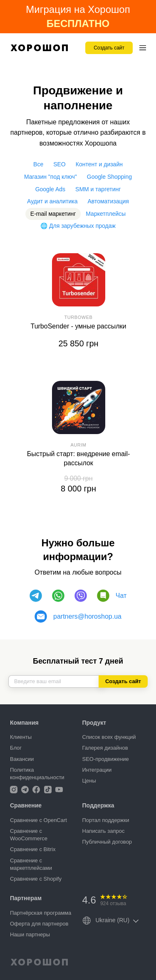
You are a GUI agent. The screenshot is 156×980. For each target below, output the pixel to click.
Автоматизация (108, 201)
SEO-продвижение (106, 759)
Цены (89, 781)
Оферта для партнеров (39, 924)
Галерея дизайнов (105, 748)
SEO (59, 164)
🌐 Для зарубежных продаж (78, 226)
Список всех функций (109, 737)
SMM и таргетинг (98, 189)
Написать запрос (104, 831)
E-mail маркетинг (53, 214)
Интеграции (97, 770)
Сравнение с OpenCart (38, 820)
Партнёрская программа (41, 913)
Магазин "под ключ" (51, 177)
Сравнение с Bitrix (33, 849)
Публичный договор (107, 842)
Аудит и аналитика (52, 201)
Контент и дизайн (99, 164)
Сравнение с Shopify (36, 879)
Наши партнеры (30, 934)
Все (38, 164)
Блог (16, 748)
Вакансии (22, 759)
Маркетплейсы (106, 214)
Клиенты (21, 737)
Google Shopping (109, 177)
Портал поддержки (106, 820)
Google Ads (50, 189)
